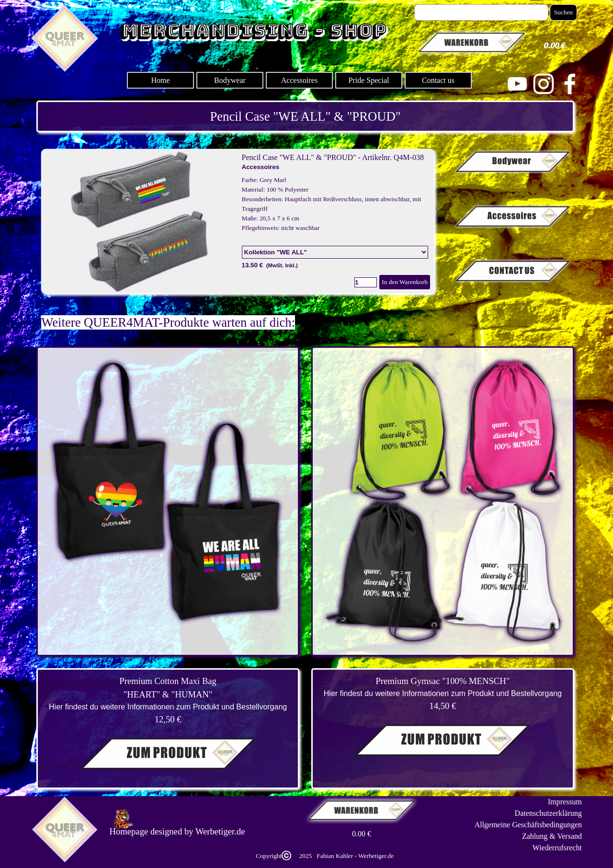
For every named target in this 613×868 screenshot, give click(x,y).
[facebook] (570, 84)
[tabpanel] (305, 116)
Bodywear (230, 80)
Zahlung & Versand (552, 836)
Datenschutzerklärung (548, 813)
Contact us (438, 80)
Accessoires (299, 80)
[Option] (335, 252)
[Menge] (366, 282)
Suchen (563, 12)
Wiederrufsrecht (557, 848)
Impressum (565, 802)
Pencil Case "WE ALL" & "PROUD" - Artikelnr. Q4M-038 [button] (333, 157)
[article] (238, 221)
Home (160, 80)
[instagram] (544, 84)
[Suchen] (481, 12)
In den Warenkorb (405, 282)
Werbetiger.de (220, 831)
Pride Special (369, 80)
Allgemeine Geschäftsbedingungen (528, 825)
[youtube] (517, 84)
